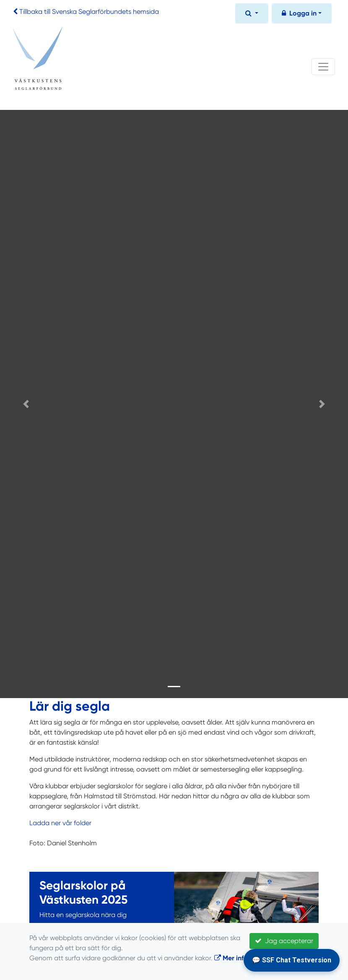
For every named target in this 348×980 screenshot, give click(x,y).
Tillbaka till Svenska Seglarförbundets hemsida (89, 12)
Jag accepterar (284, 941)
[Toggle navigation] (323, 67)
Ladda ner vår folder (60, 823)
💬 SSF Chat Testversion (292, 960)
